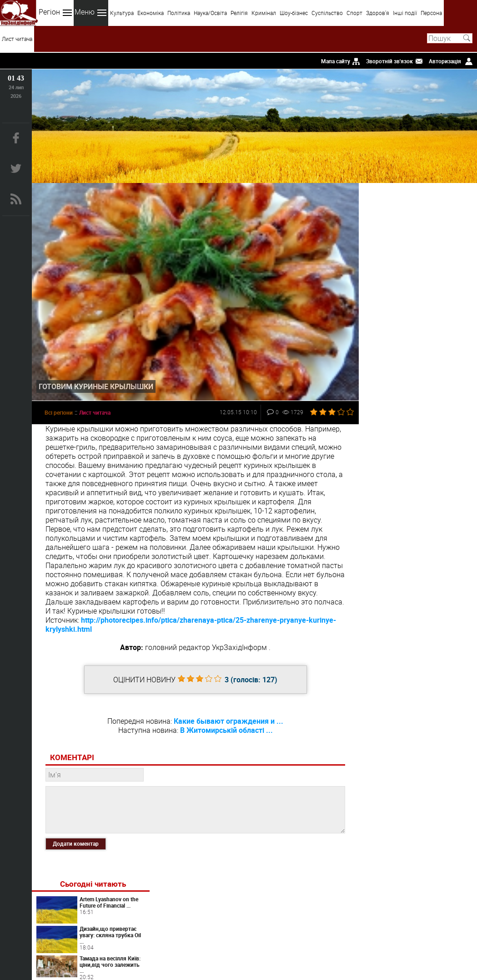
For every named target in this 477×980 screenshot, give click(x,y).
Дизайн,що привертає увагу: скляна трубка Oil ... (439, 250)
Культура (122, 13)
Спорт (354, 13)
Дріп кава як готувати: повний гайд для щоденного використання (440, 489)
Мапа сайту (336, 61)
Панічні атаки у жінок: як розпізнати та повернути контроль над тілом (439, 588)
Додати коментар (76, 842)
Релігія (239, 13)
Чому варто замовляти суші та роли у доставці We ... (438, 307)
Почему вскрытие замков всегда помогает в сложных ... (438, 337)
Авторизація (445, 61)
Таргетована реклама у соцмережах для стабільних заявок (440, 459)
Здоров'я (378, 13)
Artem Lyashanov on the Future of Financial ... (440, 217)
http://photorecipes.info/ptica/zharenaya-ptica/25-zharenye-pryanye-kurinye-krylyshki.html (191, 623)
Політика (179, 13)
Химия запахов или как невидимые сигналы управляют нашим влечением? (437, 622)
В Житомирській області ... (225, 728)
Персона (431, 13)
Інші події (405, 13)
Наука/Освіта (210, 13)
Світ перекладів (425, 392)
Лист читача (17, 39)
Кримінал (264, 13)
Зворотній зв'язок (389, 61)
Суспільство (327, 13)
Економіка (151, 13)
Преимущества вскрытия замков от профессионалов (437, 558)
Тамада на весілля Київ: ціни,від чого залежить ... (434, 279)
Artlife (425, 531)
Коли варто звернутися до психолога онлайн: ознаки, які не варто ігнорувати (415, 425)
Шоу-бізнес (294, 13)
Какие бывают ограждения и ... (228, 719)
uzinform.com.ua (236, 946)
